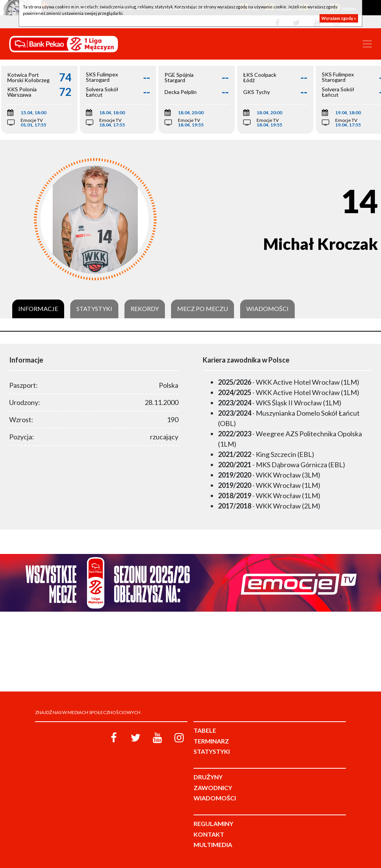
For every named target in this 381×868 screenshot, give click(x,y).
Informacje (38, 309)
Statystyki (94, 309)
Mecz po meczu (203, 309)
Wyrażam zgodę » (339, 18)
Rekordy (145, 309)
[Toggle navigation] (367, 44)
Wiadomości (267, 309)
